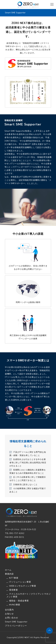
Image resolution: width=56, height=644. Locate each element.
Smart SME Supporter (16, 622)
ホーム (8, 570)
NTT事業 (14, 578)
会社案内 (9, 610)
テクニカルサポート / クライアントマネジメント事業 (29, 595)
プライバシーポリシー (16, 626)
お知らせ (9, 614)
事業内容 (9, 574)
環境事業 (14, 590)
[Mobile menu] (52, 4)
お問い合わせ (11, 618)
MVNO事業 (15, 605)
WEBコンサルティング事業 (23, 586)
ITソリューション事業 (20, 582)
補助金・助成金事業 (19, 601)
